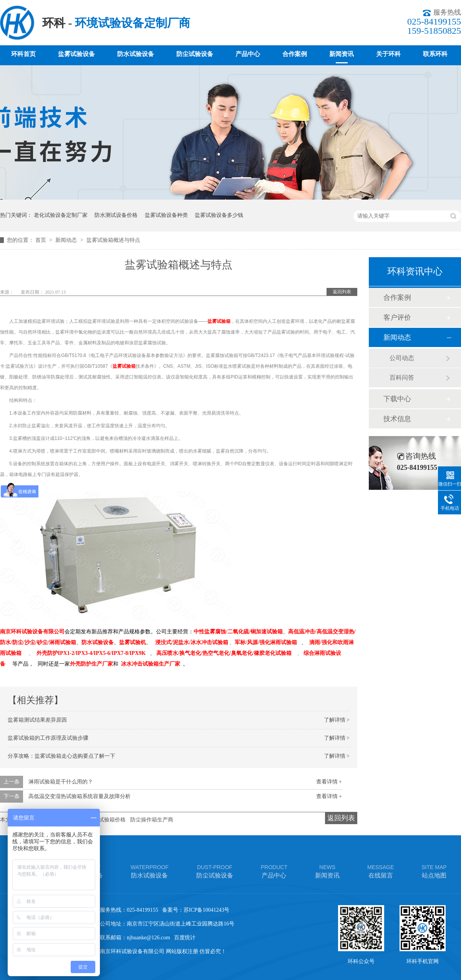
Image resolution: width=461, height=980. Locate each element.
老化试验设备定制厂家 (61, 215)
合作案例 (295, 54)
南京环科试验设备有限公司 (32, 632)
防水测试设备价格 (116, 215)
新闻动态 (67, 240)
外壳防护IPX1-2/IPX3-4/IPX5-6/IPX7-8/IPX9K (91, 653)
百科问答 (402, 378)
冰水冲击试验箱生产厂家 (151, 664)
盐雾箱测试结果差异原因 (37, 720)
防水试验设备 (136, 54)
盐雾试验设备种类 (166, 215)
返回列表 (342, 292)
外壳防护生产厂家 (91, 664)
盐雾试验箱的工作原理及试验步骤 (48, 738)
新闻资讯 (342, 54)
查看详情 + (329, 782)
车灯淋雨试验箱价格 (101, 820)
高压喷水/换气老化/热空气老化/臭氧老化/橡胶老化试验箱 (224, 653)
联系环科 (435, 54)
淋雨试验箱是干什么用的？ (61, 782)
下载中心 (397, 399)
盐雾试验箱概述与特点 (113, 240)
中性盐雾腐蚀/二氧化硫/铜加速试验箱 (238, 632)
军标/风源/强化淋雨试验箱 (266, 642)
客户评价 (397, 317)
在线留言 (381, 871)
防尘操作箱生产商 (152, 820)
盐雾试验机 (133, 642)
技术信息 (397, 419)
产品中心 (248, 54)
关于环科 (388, 54)
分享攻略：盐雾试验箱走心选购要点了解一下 (61, 756)
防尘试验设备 (195, 54)
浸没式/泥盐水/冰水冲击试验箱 (192, 642)
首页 (41, 240)
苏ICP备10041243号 (207, 910)
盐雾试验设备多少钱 (219, 215)
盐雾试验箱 (219, 321)
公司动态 (402, 358)
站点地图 (434, 871)
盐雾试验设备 (76, 54)
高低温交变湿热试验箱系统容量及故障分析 (80, 796)
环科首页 (23, 54)
